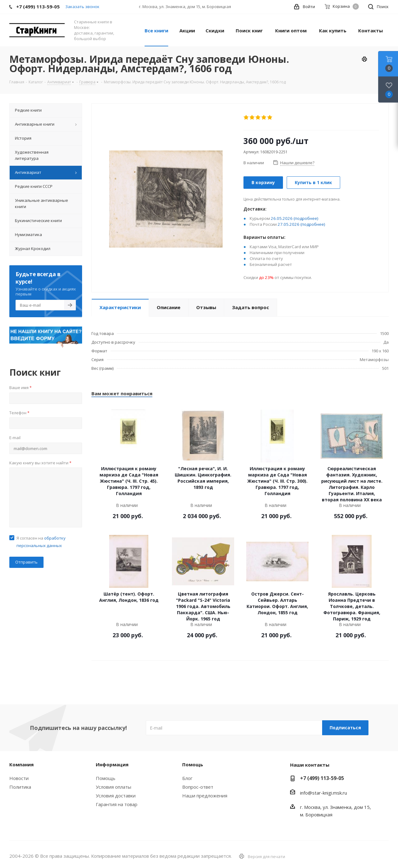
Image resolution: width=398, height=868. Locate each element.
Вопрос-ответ (198, 787)
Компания (21, 764)
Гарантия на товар (117, 804)
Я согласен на (41, 542)
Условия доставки (116, 796)
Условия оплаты (113, 787)
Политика (20, 787)
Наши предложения (205, 796)
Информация (112, 764)
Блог (187, 778)
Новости (19, 778)
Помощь (106, 778)
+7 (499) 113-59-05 (322, 778)
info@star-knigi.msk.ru (324, 793)
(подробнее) (306, 218)
